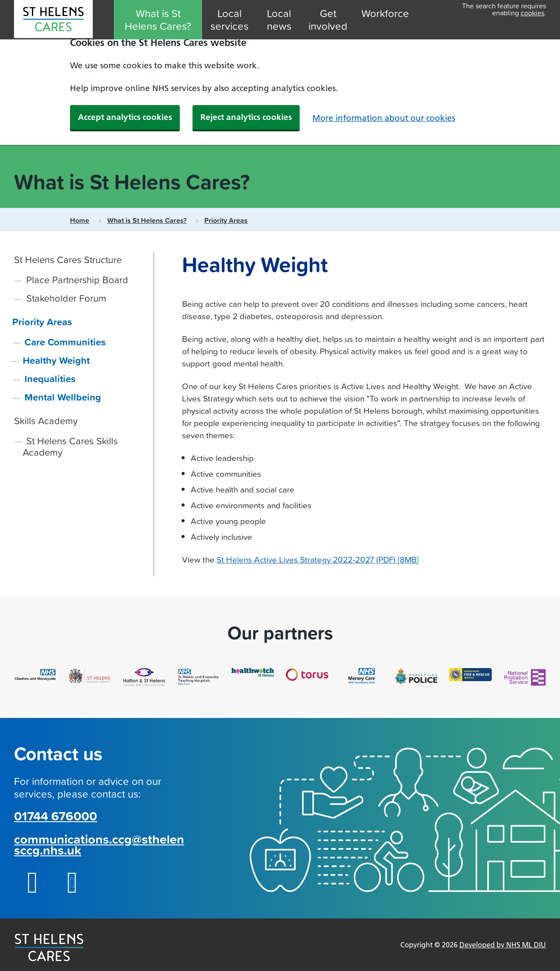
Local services (229, 19)
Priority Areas (226, 220)
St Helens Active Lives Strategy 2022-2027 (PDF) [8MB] (318, 559)
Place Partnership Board (77, 280)
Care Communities (65, 342)
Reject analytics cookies (246, 117)
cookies (532, 13)
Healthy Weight (56, 360)
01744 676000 (56, 816)
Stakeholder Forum (66, 298)
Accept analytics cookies (125, 117)
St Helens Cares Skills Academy (70, 446)
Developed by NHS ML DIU (503, 945)
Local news (279, 19)
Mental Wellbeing (63, 397)
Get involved (328, 19)
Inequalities (50, 379)
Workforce (385, 13)
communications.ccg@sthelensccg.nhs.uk (99, 844)
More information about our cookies (384, 118)
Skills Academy (46, 420)
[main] (280, 414)
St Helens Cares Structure (68, 259)
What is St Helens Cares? (158, 19)
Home (80, 220)
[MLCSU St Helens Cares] (53, 21)
